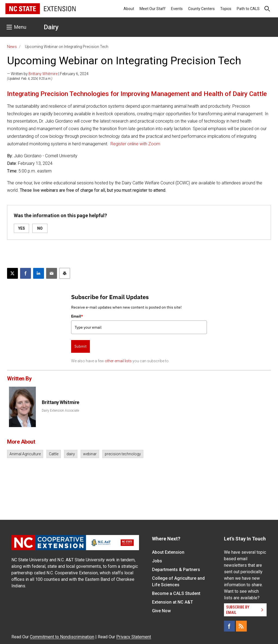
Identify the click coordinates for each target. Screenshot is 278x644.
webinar (90, 454)
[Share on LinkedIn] (39, 273)
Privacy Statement (134, 637)
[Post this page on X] (12, 273)
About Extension (168, 552)
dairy (71, 454)
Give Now (161, 611)
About (129, 9)
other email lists (118, 361)
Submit (80, 346)
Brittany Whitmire (43, 74)
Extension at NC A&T (173, 602)
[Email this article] (52, 273)
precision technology (123, 454)
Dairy (51, 27)
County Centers (201, 9)
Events (177, 9)
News (12, 47)
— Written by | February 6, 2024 (48, 74)
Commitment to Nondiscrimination (62, 637)
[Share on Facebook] (26, 273)
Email (77, 316)
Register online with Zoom (135, 144)
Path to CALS (248, 9)
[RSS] (241, 626)
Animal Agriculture (25, 454)
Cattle (54, 454)
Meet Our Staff (153, 9)
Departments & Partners (176, 570)
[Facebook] (229, 626)
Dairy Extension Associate (60, 411)
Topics (226, 9)
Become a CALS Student (176, 593)
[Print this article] (65, 273)
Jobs (157, 561)
